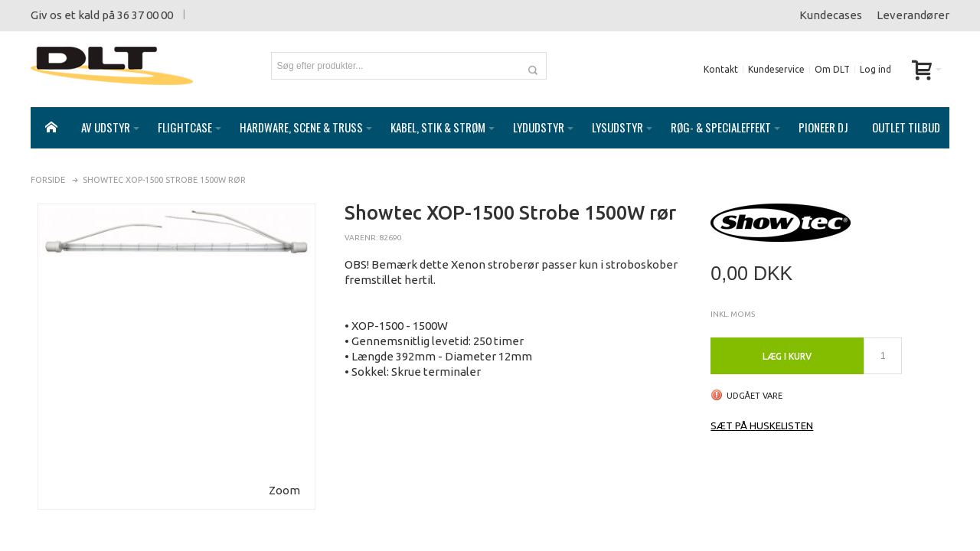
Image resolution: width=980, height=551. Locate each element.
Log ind (875, 69)
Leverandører (913, 15)
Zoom (284, 475)
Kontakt (721, 69)
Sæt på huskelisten (762, 410)
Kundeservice (776, 69)
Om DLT (832, 69)
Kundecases (831, 15)
